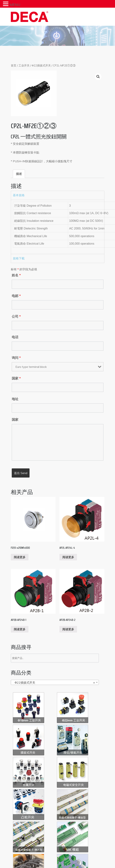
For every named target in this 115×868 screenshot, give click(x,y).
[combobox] (55, 682)
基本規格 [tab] (19, 195)
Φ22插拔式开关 (41, 65)
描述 (19, 174)
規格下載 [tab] (19, 258)
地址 (15, 399)
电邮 (16, 296)
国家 (16, 378)
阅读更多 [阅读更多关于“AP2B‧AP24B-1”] (20, 629)
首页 (14, 65)
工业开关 (24, 65)
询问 (16, 358)
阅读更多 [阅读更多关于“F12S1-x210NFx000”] (20, 557)
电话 (15, 337)
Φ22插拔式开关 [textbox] (54, 683)
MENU (15, 5)
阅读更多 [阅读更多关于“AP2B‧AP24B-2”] (68, 629)
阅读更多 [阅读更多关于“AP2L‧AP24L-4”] (68, 557)
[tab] (19, 174)
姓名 (16, 275)
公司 (16, 317)
